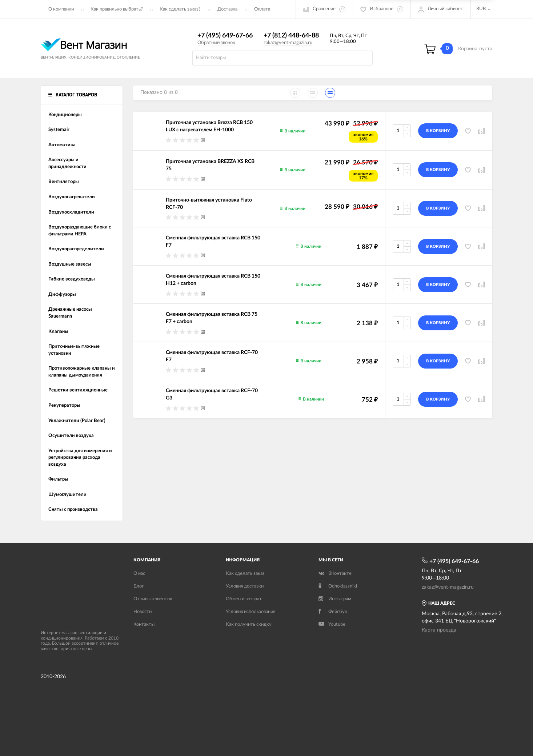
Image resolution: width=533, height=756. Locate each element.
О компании (61, 9)
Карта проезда (439, 630)
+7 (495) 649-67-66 (225, 36)
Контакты (144, 624)
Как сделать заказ (245, 574)
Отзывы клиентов (153, 599)
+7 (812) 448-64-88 (291, 36)
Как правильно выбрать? (117, 9)
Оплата (262, 9)
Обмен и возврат (244, 599)
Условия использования (251, 612)
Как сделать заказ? (180, 9)
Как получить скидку (249, 624)
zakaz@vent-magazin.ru (288, 43)
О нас (139, 574)
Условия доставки (245, 586)
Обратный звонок (216, 43)
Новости (143, 612)
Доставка (227, 9)
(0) (203, 140)
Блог (139, 586)
